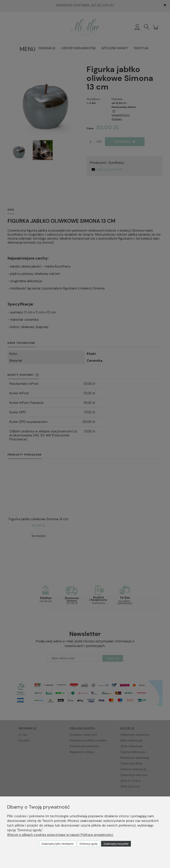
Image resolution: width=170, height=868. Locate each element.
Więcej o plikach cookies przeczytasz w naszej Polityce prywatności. (60, 835)
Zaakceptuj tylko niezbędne (57, 844)
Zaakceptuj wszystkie (116, 844)
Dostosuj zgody (89, 844)
